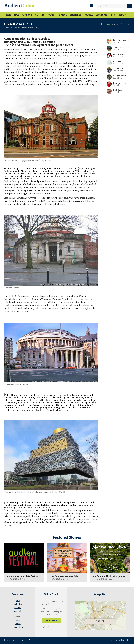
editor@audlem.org (54, 627)
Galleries (18, 604)
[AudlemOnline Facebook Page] (91, 6)
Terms (18, 620)
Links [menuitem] (113, 15)
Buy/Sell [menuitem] (89, 15)
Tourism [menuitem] (51, 15)
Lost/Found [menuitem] (102, 15)
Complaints (18, 627)
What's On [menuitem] (27, 15)
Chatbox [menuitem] (63, 15)
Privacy (18, 624)
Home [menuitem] (8, 15)
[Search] (111, 6)
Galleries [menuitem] (40, 15)
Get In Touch (51, 621)
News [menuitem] (17, 15)
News (108, 24)
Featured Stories (67, 537)
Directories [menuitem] (76, 15)
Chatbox (18, 608)
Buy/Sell (18, 611)
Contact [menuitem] (123, 15)
